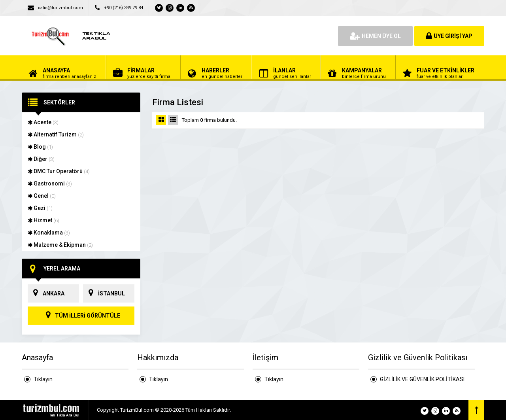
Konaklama (49, 233)
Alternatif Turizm (56, 134)
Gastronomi (50, 184)
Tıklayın (43, 379)
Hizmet (43, 220)
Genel (42, 196)
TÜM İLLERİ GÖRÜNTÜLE (81, 316)
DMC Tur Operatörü (59, 171)
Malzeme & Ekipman (60, 245)
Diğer (41, 159)
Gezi (40, 208)
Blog (40, 147)
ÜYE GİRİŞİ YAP (449, 36)
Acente (43, 122)
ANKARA (46, 293)
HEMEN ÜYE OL (375, 36)
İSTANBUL (104, 293)
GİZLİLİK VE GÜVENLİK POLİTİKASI (422, 379)
